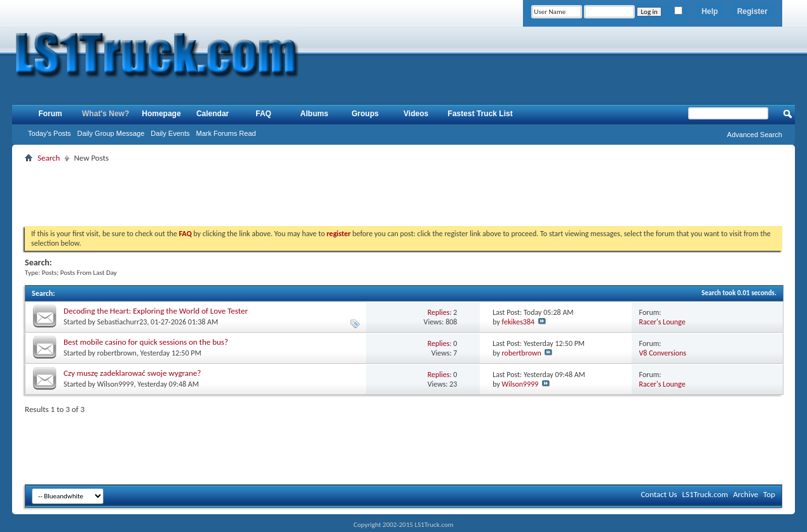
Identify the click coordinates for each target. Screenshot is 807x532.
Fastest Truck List (480, 114)
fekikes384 (519, 322)
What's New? (105, 114)
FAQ (263, 114)
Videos (416, 114)
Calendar (213, 114)
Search (49, 158)
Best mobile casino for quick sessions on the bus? (146, 342)
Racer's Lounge (662, 322)
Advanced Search (755, 135)
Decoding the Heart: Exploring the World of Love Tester (156, 311)
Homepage (161, 114)
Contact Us (659, 494)
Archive (746, 494)
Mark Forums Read (226, 133)
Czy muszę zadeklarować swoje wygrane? (132, 373)
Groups (365, 114)
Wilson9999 (116, 384)
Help (710, 11)
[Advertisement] (403, 194)
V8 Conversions (663, 353)
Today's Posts (50, 133)
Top (769, 494)
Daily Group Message (111, 133)
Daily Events (170, 133)
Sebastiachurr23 (122, 322)
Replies (439, 312)
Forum (50, 114)
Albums (315, 114)
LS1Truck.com (705, 494)
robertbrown (117, 353)
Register (752, 11)
